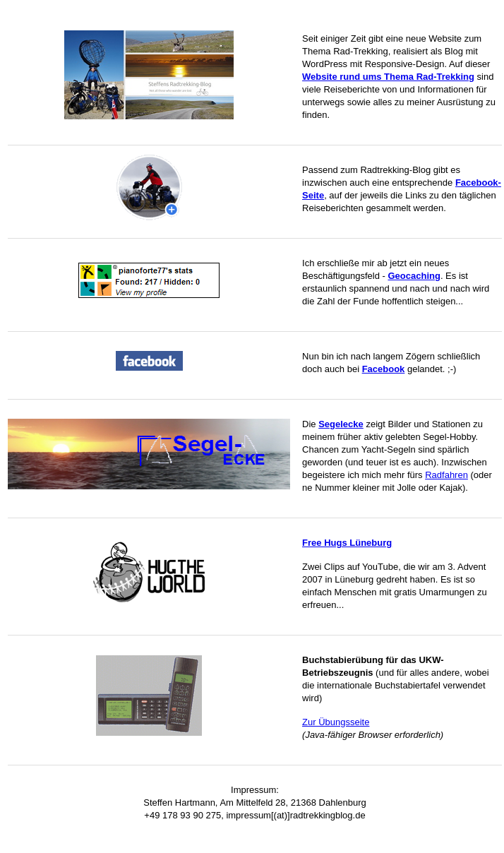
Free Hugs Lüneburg (347, 543)
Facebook (384, 369)
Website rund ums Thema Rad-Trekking (388, 77)
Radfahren (446, 475)
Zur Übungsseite (336, 722)
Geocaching (414, 276)
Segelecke (341, 424)
